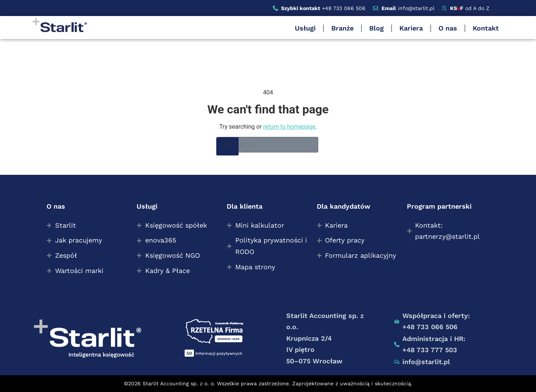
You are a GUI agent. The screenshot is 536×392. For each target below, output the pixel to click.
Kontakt (486, 28)
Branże (342, 28)
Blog (377, 28)
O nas (448, 28)
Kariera (411, 28)
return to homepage (289, 127)
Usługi (305, 28)
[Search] (227, 146)
